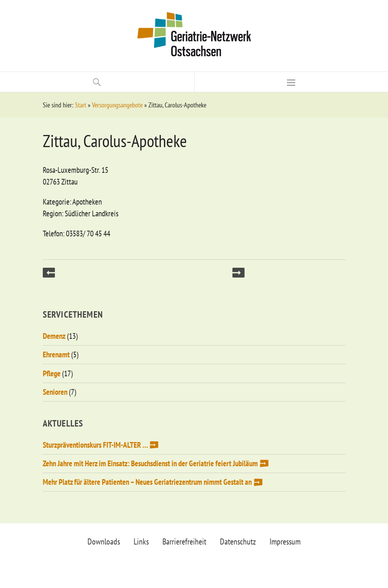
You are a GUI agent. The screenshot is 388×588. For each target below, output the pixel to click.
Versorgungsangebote (117, 105)
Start (81, 105)
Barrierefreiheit (184, 541)
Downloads (104, 541)
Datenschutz (238, 541)
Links (141, 541)
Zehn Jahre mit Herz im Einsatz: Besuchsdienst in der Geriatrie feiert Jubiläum (150, 463)
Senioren (55, 392)
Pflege (52, 373)
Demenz (54, 336)
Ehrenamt (56, 355)
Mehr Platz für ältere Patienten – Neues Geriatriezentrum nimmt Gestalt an (147, 482)
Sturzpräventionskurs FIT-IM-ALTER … (95, 445)
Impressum (285, 541)
